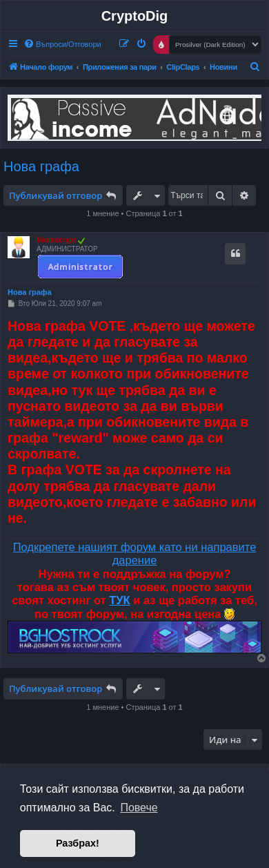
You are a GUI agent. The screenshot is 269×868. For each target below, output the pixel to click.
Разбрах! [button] (78, 843)
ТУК (119, 600)
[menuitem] (62, 44)
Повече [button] (139, 808)
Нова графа (41, 166)
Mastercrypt (56, 240)
